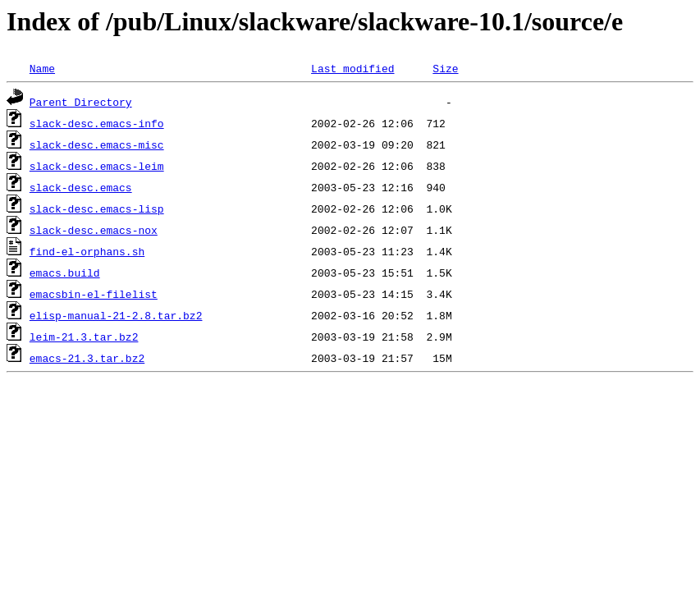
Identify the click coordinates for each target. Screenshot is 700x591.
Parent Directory (81, 102)
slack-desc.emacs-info (97, 123)
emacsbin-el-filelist (94, 294)
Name (42, 68)
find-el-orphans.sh (87, 251)
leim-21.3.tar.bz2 (84, 337)
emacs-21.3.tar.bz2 (87, 358)
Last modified (352, 68)
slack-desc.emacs (81, 187)
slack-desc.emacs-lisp (97, 208)
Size (445, 68)
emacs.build (65, 273)
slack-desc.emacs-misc (97, 144)
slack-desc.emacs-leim (97, 166)
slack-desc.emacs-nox (94, 230)
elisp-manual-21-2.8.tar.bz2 (116, 315)
